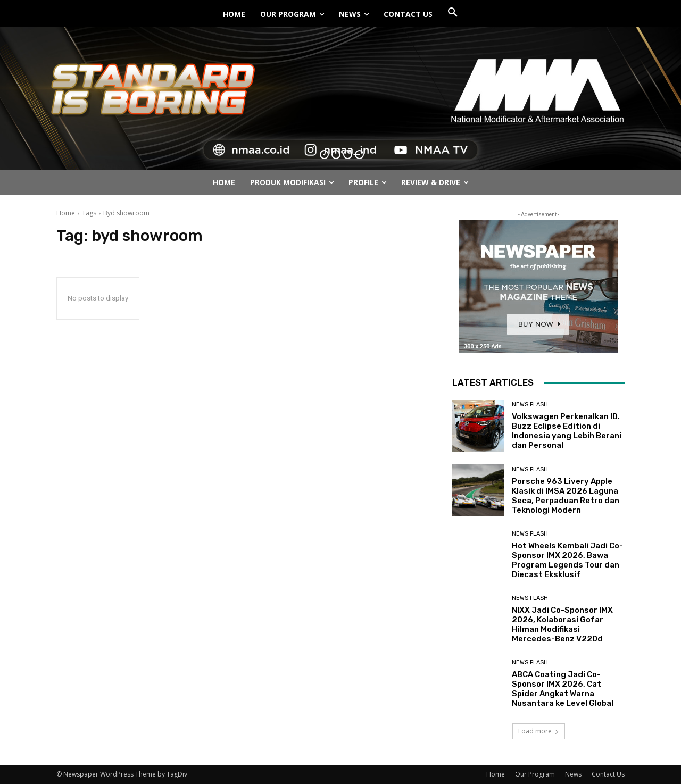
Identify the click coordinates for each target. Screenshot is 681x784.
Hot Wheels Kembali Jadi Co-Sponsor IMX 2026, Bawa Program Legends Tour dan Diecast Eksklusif (567, 560)
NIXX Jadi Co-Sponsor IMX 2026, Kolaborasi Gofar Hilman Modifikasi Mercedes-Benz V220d (562, 624)
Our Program (535, 774)
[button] (453, 13)
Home (66, 213)
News (573, 774)
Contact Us (608, 774)
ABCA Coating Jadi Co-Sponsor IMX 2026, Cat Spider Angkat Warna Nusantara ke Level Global (563, 689)
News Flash (530, 404)
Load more (539, 731)
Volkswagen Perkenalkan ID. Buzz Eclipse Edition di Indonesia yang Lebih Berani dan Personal (567, 431)
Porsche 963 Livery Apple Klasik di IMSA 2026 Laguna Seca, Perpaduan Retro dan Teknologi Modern (566, 496)
